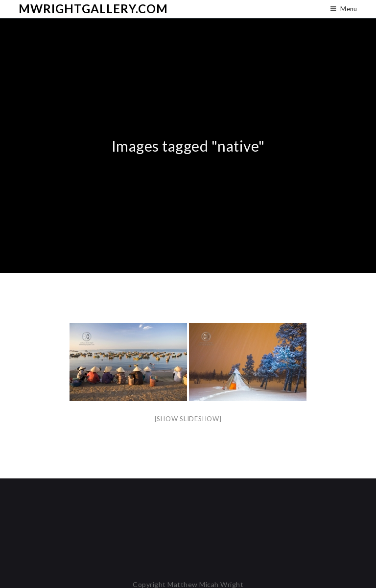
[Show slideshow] (188, 419)
